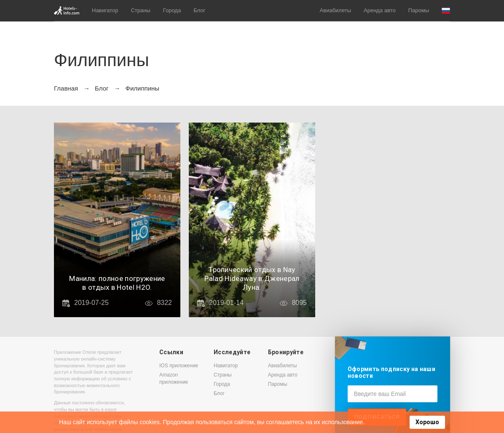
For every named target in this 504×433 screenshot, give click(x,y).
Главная (66, 88)
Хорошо (427, 422)
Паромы (419, 10)
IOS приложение (179, 366)
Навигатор (105, 10)
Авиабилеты (335, 10)
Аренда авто (380, 10)
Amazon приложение (174, 378)
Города (172, 10)
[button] (446, 11)
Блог (199, 10)
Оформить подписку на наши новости (391, 372)
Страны (140, 10)
